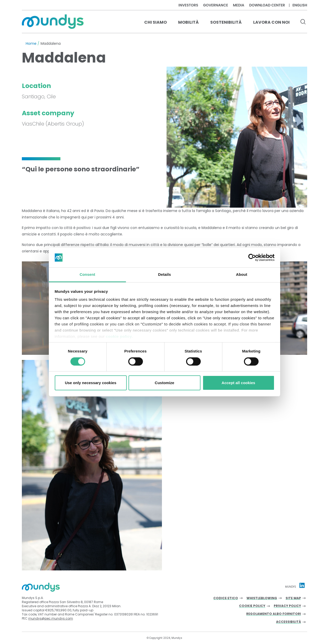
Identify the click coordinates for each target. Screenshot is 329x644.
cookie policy (119, 336)
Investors (188, 5)
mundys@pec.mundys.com (51, 618)
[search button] (303, 22)
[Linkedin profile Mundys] (302, 585)
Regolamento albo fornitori (274, 614)
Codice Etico (226, 598)
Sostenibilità (226, 22)
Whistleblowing (262, 598)
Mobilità (188, 22)
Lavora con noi (271, 22)
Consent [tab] (88, 274)
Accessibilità (289, 622)
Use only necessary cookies (90, 383)
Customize (164, 383)
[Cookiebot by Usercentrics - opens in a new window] (252, 258)
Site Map (293, 598)
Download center (267, 5)
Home (31, 43)
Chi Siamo (156, 22)
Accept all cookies (238, 383)
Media (239, 5)
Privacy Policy (287, 606)
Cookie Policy (252, 606)
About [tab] (242, 274)
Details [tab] (164, 274)
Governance (216, 5)
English (300, 5)
